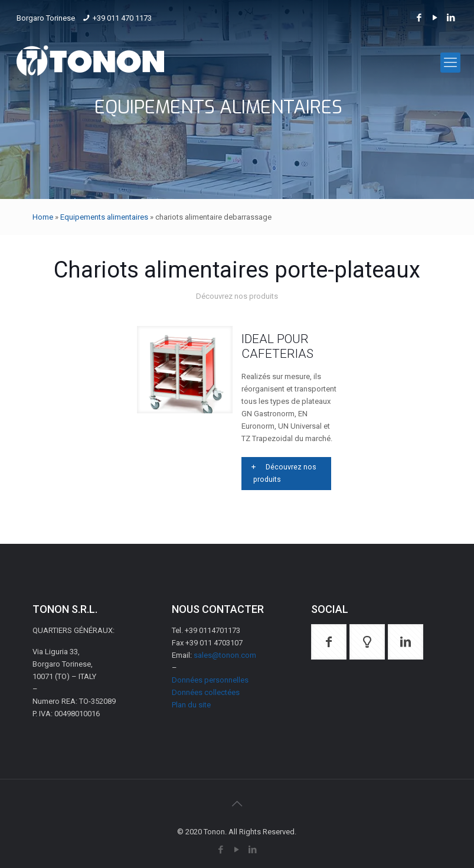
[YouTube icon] (435, 18)
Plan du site (191, 705)
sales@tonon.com (225, 655)
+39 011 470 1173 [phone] (122, 18)
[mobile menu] (450, 63)
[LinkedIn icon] (451, 18)
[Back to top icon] (237, 804)
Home (43, 217)
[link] (185, 370)
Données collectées (206, 692)
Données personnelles (210, 680)
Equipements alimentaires (104, 217)
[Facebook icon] (419, 18)
